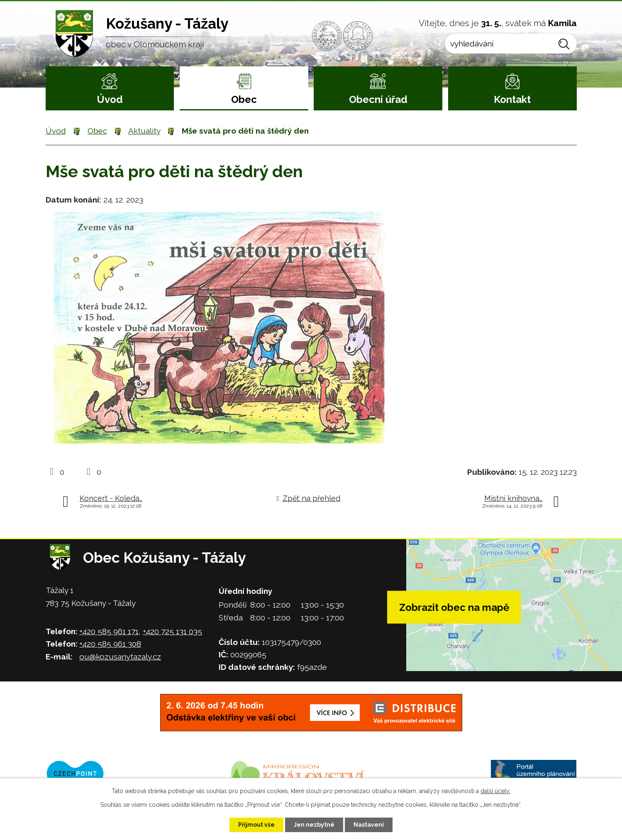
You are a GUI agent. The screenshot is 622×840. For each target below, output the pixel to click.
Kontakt (512, 99)
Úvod (110, 99)
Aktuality (144, 131)
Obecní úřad (378, 99)
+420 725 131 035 (172, 631)
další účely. (495, 791)
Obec (244, 99)
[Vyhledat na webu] (511, 44)
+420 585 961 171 (109, 631)
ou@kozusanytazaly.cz (120, 657)
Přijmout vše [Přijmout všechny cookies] (256, 825)
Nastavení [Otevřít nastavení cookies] (369, 825)
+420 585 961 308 (110, 644)
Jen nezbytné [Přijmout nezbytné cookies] (314, 825)
